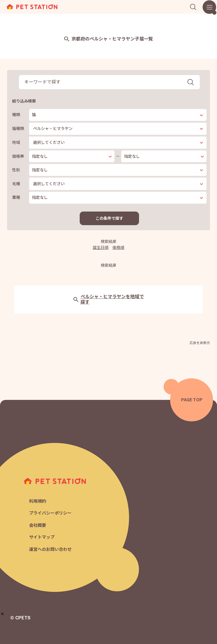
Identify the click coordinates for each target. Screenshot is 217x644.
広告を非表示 (200, 343)
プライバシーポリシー (50, 513)
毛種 (16, 184)
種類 (16, 115)
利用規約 (38, 501)
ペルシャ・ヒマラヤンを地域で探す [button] (109, 299)
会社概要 (38, 525)
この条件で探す (109, 218)
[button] (2, 614)
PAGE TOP (192, 400)
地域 (16, 142)
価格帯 (18, 156)
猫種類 (18, 129)
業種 (16, 197)
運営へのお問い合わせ (50, 549)
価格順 (118, 248)
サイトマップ (42, 537)
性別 (16, 170)
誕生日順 (101, 248)
